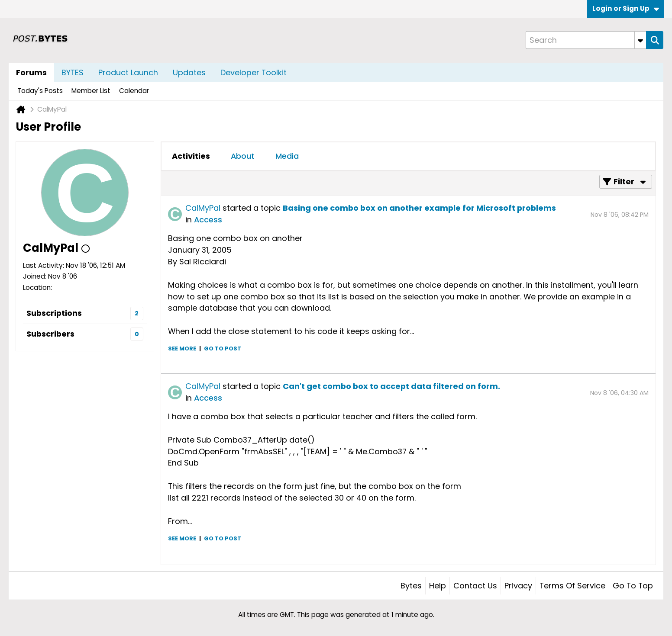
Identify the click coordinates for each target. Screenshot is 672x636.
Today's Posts (40, 91)
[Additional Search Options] (640, 40)
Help (438, 586)
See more (182, 349)
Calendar (134, 91)
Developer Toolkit (254, 72)
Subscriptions (54, 313)
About (243, 156)
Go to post (223, 349)
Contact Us (475, 586)
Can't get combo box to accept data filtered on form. (391, 386)
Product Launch (128, 72)
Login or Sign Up (626, 8)
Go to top (633, 586)
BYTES (73, 72)
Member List (91, 91)
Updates (189, 72)
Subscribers (50, 334)
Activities (191, 156)
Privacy (518, 586)
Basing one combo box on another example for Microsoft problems (419, 208)
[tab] (191, 156)
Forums (31, 72)
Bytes (411, 586)
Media (287, 156)
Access (208, 220)
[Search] (586, 40)
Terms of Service (572, 586)
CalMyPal (203, 208)
